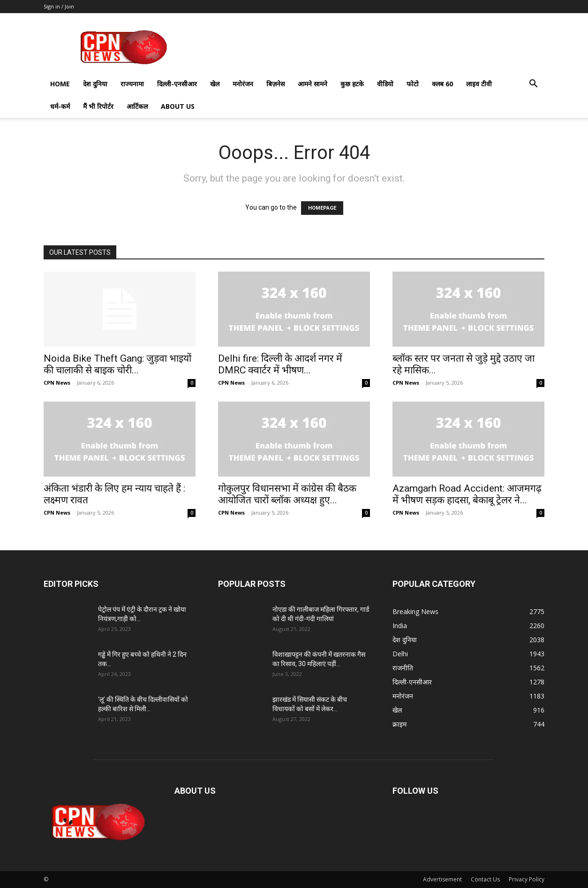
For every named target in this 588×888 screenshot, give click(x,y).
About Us (178, 106)
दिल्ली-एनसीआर (177, 84)
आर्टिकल (137, 106)
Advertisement (442, 879)
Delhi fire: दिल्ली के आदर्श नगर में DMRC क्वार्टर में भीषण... (280, 364)
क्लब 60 (442, 84)
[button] (533, 85)
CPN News (57, 383)
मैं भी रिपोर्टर (98, 106)
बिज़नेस (275, 84)
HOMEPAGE (322, 208)
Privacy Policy (527, 879)
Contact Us (485, 879)
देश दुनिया (95, 84)
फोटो (413, 84)
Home (60, 84)
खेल (215, 84)
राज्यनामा (132, 84)
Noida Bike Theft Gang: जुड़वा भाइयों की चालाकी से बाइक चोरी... (117, 364)
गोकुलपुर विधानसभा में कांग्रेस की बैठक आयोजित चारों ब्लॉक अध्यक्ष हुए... (287, 494)
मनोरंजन (243, 84)
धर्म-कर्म (60, 106)
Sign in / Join (59, 6)
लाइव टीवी (479, 84)
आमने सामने (313, 84)
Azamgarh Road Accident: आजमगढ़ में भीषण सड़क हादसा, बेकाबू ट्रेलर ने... (467, 494)
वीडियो (385, 84)
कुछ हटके (352, 84)
